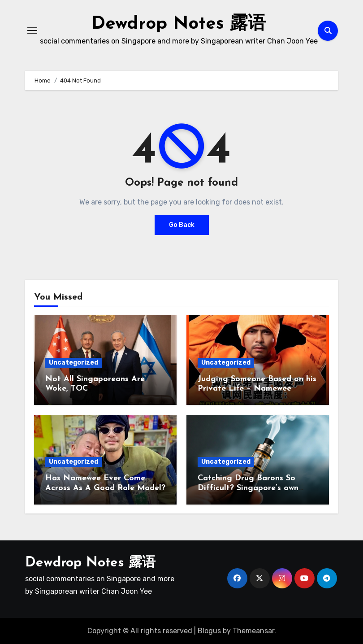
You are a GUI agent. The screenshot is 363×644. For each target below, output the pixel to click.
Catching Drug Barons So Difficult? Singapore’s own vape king (248, 488)
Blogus (209, 631)
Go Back (182, 225)
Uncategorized (73, 363)
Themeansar (253, 631)
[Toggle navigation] (32, 30)
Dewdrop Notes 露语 (179, 24)
